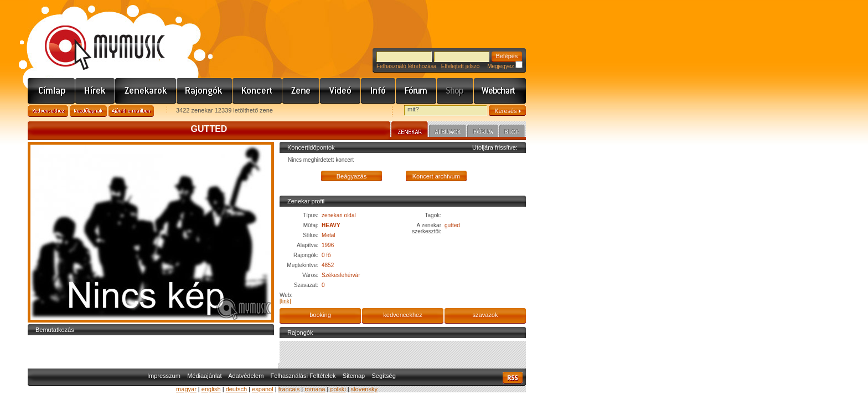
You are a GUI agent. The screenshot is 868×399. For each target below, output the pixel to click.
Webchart (500, 91)
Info (378, 91)
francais (289, 389)
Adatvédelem (246, 376)
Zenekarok (146, 91)
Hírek (95, 91)
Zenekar (410, 131)
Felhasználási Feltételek (303, 376)
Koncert (257, 91)
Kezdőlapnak (88, 111)
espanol (263, 389)
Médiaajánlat (204, 376)
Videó (340, 91)
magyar (186, 389)
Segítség (383, 376)
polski (338, 389)
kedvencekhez (402, 315)
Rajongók (205, 91)
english (211, 389)
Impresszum (164, 376)
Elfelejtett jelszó (460, 66)
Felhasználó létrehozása (406, 66)
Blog (512, 132)
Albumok (448, 132)
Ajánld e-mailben (131, 111)
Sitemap (354, 376)
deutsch (237, 389)
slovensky (364, 389)
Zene (301, 91)
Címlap (51, 91)
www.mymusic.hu (95, 36)
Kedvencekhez (48, 111)
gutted (452, 225)
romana (315, 389)
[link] (285, 301)
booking (320, 315)
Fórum (416, 91)
